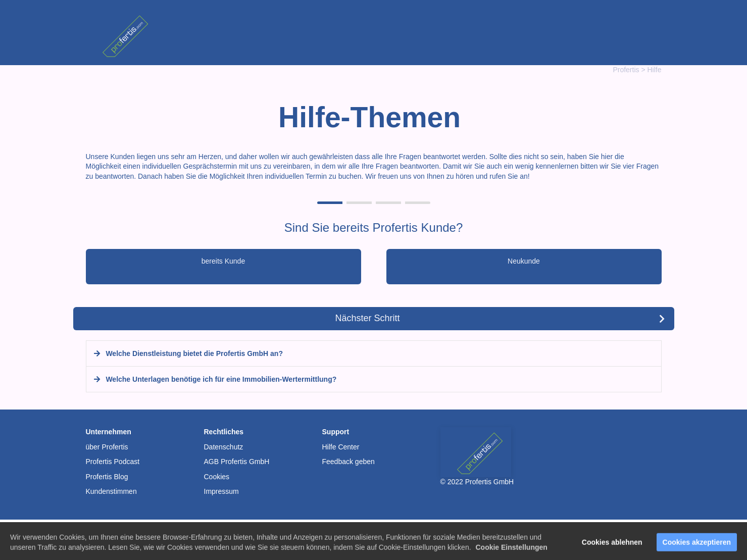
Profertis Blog (107, 477)
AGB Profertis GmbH (237, 462)
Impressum (221, 491)
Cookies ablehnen (612, 546)
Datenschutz (224, 447)
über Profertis (107, 447)
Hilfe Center (341, 447)
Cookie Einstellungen (511, 551)
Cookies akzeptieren (697, 546)
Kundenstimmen (111, 491)
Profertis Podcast (113, 462)
